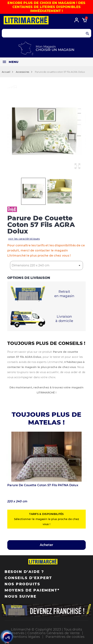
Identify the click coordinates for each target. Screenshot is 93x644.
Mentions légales (26, 637)
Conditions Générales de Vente (54, 633)
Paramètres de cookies (65, 637)
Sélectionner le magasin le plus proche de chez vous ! (47, 519)
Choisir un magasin (55, 50)
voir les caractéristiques (24, 239)
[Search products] (46, 33)
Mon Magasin (46, 47)
